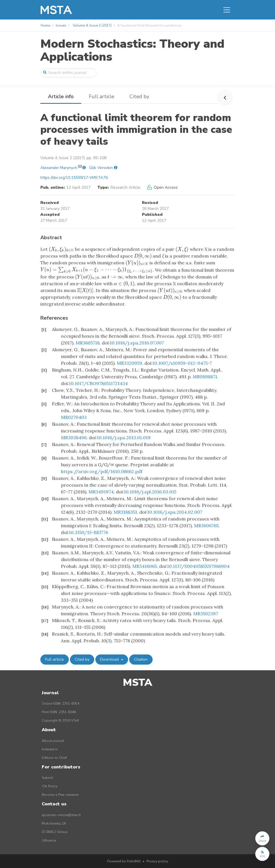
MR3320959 (129, 363)
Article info (61, 96)
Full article (102, 96)
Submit (47, 778)
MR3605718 (88, 343)
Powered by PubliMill (124, 861)
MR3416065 (145, 566)
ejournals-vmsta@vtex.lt (61, 815)
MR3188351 (125, 512)
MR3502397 (206, 614)
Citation (141, 659)
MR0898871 (205, 377)
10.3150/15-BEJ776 (88, 532)
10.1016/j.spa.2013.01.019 (124, 438)
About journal (53, 741)
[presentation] (61, 249)
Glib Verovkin (101, 168)
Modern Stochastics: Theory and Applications (132, 50)
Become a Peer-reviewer (60, 795)
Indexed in (50, 749)
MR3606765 (206, 526)
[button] (262, 838)
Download (110, 659)
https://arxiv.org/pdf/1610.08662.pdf (102, 471)
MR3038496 (74, 438)
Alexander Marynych (59, 168)
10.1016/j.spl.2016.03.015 (150, 492)
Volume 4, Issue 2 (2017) (92, 25)
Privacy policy (157, 861)
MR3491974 (101, 492)
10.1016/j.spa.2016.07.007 (137, 343)
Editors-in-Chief (54, 758)
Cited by (139, 96)
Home (45, 25)
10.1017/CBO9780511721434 (98, 383)
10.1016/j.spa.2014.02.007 (175, 512)
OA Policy (50, 786)
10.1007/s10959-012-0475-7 (182, 363)
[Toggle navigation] (227, 10)
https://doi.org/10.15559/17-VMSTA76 (74, 178)
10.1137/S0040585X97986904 (198, 566)
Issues (61, 25)
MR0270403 (74, 417)
